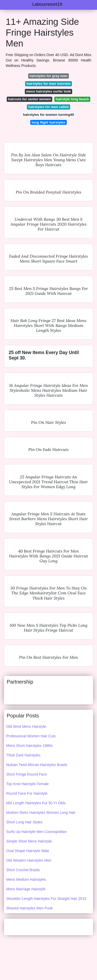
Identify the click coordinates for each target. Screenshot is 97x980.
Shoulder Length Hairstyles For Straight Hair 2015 (46, 899)
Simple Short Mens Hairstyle (29, 841)
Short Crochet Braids (23, 870)
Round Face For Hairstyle (27, 793)
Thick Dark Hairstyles (23, 755)
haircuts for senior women (29, 99)
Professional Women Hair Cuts (31, 736)
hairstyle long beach (73, 99)
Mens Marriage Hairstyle (26, 889)
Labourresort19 (47, 4)
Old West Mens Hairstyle (26, 726)
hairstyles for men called (49, 107)
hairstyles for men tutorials (48, 84)
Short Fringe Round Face (27, 774)
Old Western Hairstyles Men (29, 860)
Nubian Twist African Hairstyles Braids (37, 765)
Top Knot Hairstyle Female (27, 784)
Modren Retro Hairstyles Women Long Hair (41, 813)
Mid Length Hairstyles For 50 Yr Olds (36, 803)
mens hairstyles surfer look (48, 91)
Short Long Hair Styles (24, 822)
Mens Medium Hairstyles (26, 879)
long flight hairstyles (48, 122)
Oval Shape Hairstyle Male (28, 851)
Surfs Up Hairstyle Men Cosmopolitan (36, 832)
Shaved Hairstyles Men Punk (29, 908)
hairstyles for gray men (48, 76)
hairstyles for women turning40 (48, 115)
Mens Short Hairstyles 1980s (29, 746)
